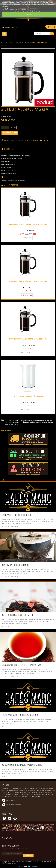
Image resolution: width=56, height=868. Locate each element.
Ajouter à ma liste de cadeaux (14, 140)
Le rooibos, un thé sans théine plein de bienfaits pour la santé (22, 665)
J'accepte (29, 14)
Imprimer (46, 140)
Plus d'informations (8, 9)
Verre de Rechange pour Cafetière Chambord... (28, 396)
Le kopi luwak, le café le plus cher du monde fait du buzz (21, 715)
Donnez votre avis (7, 430)
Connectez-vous (14, 27)
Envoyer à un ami (33, 140)
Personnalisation (21, 9)
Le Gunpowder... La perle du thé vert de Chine (16, 515)
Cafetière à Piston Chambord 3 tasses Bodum (28, 224)
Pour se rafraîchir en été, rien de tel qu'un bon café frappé (22, 765)
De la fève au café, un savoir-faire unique (15, 565)
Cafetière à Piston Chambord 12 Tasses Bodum (28, 339)
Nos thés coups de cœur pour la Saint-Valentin (17, 615)
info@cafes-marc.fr (16, 805)
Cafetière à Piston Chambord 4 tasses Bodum (28, 282)
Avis (5, 177)
